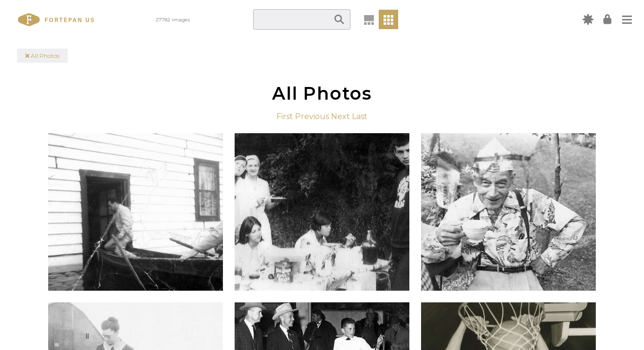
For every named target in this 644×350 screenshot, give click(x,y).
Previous (312, 116)
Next (340, 116)
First (285, 116)
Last (360, 116)
